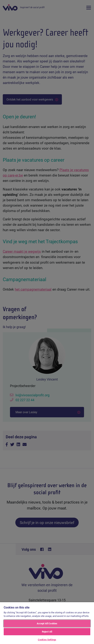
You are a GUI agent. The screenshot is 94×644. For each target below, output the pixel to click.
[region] (47, 623)
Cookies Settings (47, 640)
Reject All (47, 632)
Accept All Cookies (47, 623)
